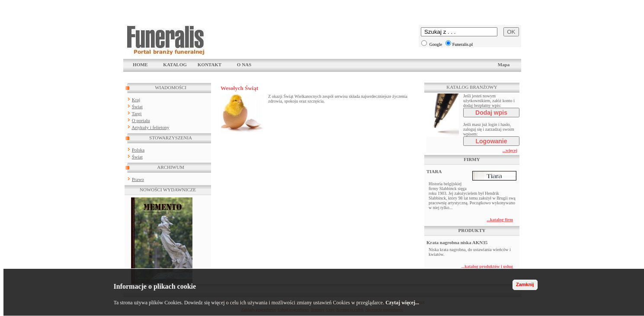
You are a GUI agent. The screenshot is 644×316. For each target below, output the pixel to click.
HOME (140, 64)
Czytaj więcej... (402, 303)
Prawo (138, 179)
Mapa (504, 64)
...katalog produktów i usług (487, 266)
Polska (138, 150)
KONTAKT (210, 64)
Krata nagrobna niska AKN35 (457, 242)
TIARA (434, 171)
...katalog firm (500, 220)
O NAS (244, 64)
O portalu (141, 120)
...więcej (510, 150)
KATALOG (175, 64)
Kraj (136, 100)
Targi (137, 113)
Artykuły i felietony (150, 127)
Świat (137, 106)
